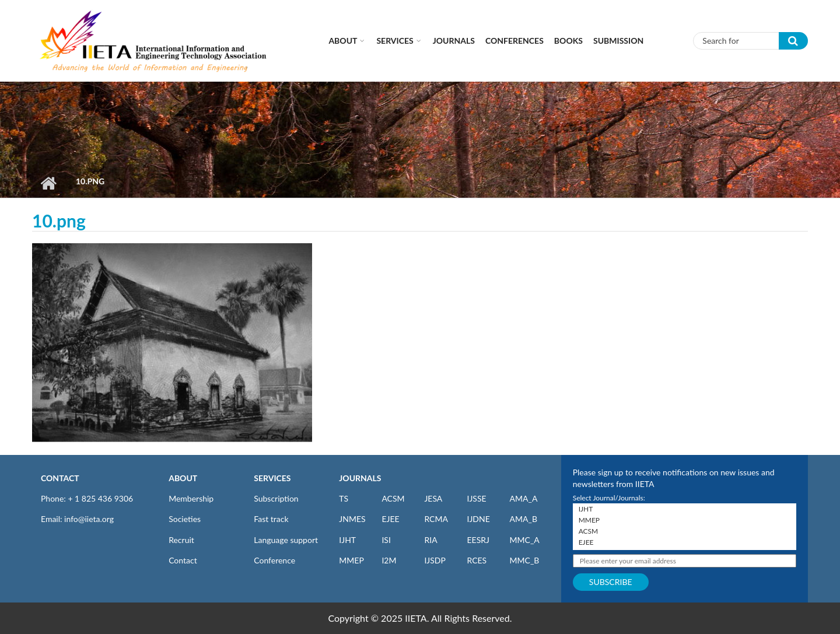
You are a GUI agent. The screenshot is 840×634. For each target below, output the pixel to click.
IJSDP (435, 560)
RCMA (436, 519)
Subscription (276, 498)
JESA (433, 498)
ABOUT (183, 478)
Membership (191, 498)
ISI (386, 540)
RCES (477, 560)
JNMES (352, 519)
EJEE (390, 519)
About (343, 41)
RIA (430, 540)
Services (395, 41)
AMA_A (524, 498)
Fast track (271, 519)
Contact (183, 560)
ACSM (393, 498)
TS (344, 498)
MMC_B (525, 560)
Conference (274, 560)
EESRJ (478, 540)
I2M (389, 560)
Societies (185, 519)
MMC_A (525, 540)
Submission (618, 41)
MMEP (351, 560)
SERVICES (272, 478)
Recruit (181, 540)
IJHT (347, 540)
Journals (454, 41)
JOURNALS (360, 478)
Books (568, 41)
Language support (286, 540)
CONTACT (60, 478)
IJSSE (476, 498)
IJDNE (478, 519)
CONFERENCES (514, 41)
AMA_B (524, 519)
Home (48, 183)
